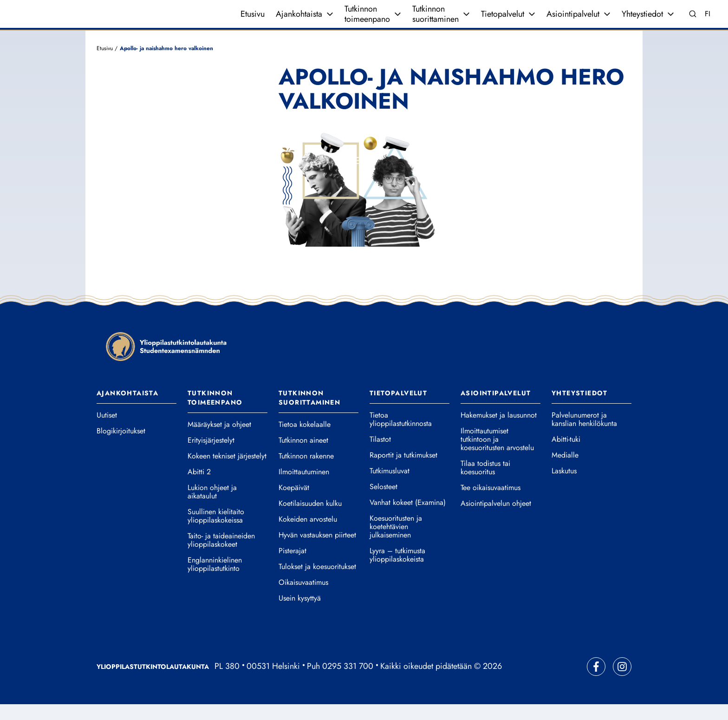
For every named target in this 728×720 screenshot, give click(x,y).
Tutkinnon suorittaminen (435, 22)
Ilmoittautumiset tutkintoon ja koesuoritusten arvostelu (497, 455)
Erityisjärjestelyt (211, 456)
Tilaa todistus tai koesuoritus (485, 484)
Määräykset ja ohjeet (219, 440)
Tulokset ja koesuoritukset (317, 583)
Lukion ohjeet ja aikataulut (212, 508)
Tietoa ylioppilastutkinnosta (401, 435)
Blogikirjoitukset (121, 447)
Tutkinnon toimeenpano (367, 22)
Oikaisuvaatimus (303, 598)
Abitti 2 (199, 488)
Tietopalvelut (503, 22)
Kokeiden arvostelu (308, 535)
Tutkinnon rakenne (306, 472)
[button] (409, 203)
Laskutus (564, 487)
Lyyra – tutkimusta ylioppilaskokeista (397, 571)
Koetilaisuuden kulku (310, 519)
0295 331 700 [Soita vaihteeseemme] (348, 682)
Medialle (565, 471)
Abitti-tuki (566, 455)
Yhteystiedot (642, 22)
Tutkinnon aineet (303, 456)
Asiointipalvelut (573, 22)
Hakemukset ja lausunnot (499, 431)
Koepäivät (294, 504)
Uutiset (107, 431)
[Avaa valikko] (330, 22)
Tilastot (380, 455)
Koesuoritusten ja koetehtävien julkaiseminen (396, 543)
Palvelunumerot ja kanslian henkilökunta (584, 435)
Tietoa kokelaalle (305, 440)
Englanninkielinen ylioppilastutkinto (215, 580)
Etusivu (253, 22)
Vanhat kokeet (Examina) (408, 518)
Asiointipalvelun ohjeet (496, 519)
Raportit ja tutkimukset (403, 471)
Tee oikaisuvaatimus (491, 504)
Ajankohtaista (299, 22)
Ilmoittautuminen (304, 488)
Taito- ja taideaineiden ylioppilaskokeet (221, 556)
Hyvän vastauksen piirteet (317, 551)
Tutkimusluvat (390, 487)
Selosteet (383, 503)
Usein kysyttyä (300, 614)
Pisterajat (292, 567)
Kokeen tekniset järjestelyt (227, 472)
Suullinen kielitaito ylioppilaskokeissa (216, 532)
